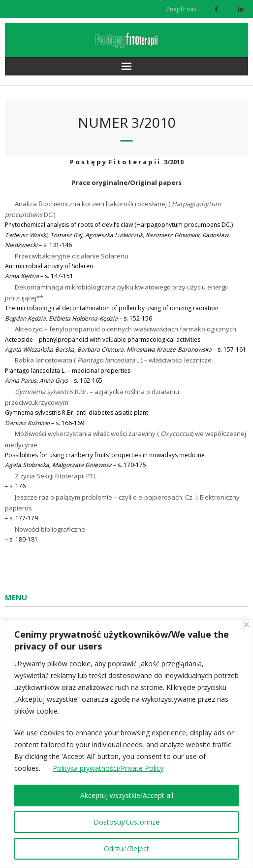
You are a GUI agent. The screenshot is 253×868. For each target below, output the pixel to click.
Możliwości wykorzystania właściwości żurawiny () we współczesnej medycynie (126, 439)
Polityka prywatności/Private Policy (108, 769)
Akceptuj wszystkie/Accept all (127, 795)
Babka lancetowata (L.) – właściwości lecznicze (113, 360)
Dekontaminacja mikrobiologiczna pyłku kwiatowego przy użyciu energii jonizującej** (116, 292)
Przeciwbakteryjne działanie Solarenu (72, 256)
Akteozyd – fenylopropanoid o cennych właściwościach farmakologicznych (126, 329)
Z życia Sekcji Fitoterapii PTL (56, 476)
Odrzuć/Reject (126, 849)
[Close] (246, 625)
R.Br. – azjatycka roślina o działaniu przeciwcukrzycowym (92, 397)
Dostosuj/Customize (126, 822)
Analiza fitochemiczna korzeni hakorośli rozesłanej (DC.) (113, 209)
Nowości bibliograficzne (50, 529)
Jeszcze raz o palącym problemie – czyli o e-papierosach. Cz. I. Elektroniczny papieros (122, 503)
